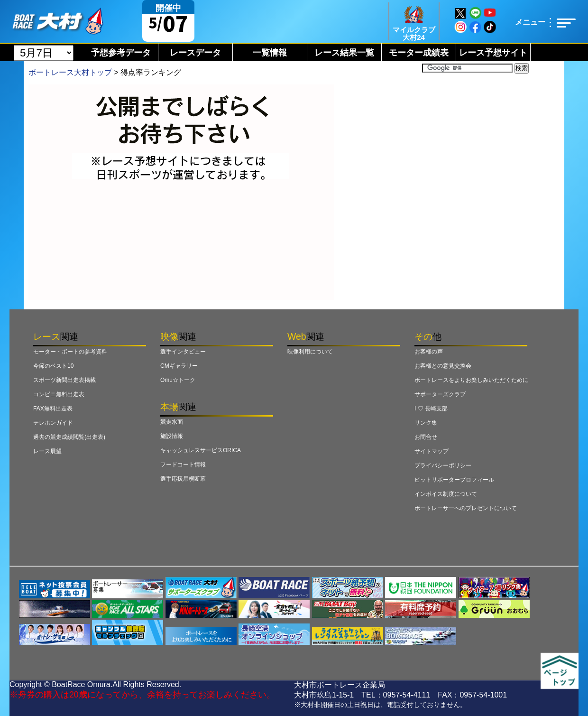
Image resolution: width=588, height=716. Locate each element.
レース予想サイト (493, 53)
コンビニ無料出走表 (59, 394)
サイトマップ (432, 451)
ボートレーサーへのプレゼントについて (466, 508)
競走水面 (172, 422)
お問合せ (426, 437)
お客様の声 (429, 352)
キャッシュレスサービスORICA (201, 450)
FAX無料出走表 (53, 409)
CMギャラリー (179, 366)
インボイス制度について (446, 494)
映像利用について (310, 352)
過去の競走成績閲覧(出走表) (69, 437)
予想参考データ (121, 53)
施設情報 (172, 436)
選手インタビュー (183, 352)
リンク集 (426, 423)
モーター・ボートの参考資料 (70, 352)
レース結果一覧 (344, 53)
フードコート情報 (183, 465)
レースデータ (195, 53)
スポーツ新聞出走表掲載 (64, 380)
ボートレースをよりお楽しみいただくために (471, 380)
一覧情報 (270, 53)
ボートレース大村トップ (70, 72)
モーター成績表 (419, 53)
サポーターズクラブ (440, 394)
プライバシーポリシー (443, 465)
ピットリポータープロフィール (454, 480)
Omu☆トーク (178, 380)
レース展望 (47, 451)
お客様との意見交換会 (443, 366)
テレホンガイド (53, 423)
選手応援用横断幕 (183, 479)
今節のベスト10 (53, 366)
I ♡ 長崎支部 (431, 409)
